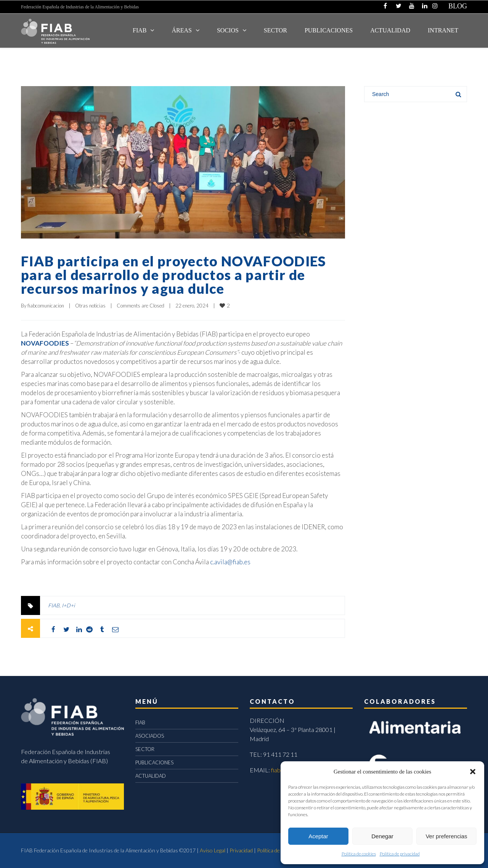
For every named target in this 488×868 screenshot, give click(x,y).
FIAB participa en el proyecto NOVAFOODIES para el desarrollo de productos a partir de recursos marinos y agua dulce (174, 275)
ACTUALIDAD (390, 30)
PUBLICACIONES (154, 762)
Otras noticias (90, 306)
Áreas (181, 30)
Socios (228, 30)
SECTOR (275, 30)
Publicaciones (329, 30)
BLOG (458, 6)
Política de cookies (359, 854)
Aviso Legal (213, 850)
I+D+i (68, 605)
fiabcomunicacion (46, 306)
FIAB (140, 30)
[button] (473, 772)
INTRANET (443, 30)
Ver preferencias (446, 836)
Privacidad (241, 850)
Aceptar (318, 836)
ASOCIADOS (150, 736)
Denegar (382, 836)
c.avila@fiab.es (230, 562)
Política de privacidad (400, 854)
